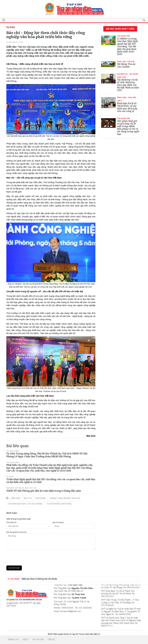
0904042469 (67, 608)
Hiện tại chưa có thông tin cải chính (39, 579)
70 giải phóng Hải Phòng (59, 504)
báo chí (28, 498)
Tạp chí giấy (38, 639)
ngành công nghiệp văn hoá (65, 498)
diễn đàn (15, 498)
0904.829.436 (133, 587)
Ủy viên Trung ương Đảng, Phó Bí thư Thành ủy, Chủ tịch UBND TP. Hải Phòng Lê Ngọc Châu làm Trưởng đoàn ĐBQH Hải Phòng (47, 455)
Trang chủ (13, 639)
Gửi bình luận (14, 568)
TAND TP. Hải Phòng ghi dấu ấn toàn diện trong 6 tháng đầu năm (44, 491)
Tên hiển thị (11, 522)
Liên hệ (51, 639)
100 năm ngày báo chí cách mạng (25, 504)
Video (26, 639)
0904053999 (125, 614)
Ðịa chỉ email (58, 522)
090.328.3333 (107, 596)
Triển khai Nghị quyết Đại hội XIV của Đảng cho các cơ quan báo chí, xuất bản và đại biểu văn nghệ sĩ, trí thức (51, 481)
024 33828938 (85, 608)
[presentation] (28, 558)
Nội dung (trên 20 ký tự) (16, 532)
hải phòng (41, 498)
